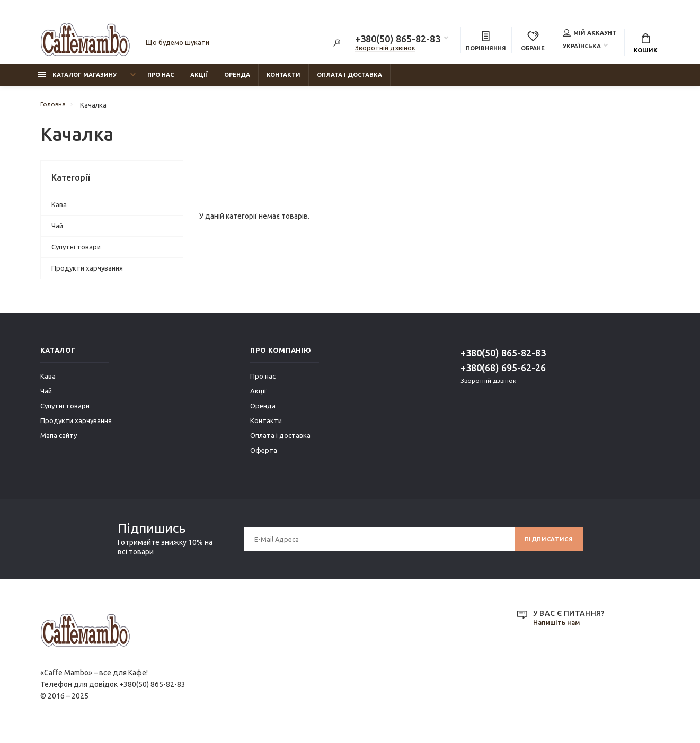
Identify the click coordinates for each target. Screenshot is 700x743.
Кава (59, 210)
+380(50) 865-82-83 (398, 40)
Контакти (283, 80)
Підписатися (546, 544)
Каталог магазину (77, 80)
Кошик (646, 45)
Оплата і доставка (349, 80)
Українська (582, 47)
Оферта (264, 455)
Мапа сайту (59, 441)
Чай (57, 231)
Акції (199, 80)
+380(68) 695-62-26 (503, 373)
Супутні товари (76, 252)
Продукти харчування (87, 273)
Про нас (161, 80)
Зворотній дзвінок (385, 49)
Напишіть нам (559, 628)
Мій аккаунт (590, 34)
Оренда (237, 80)
